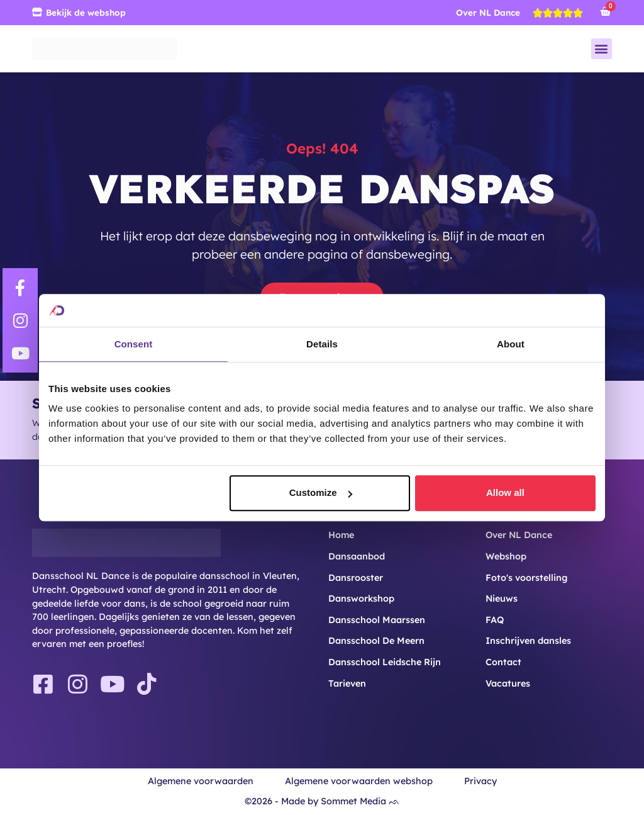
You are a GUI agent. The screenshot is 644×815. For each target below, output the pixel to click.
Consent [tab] (134, 344)
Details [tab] (322, 344)
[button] (602, 49)
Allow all (505, 493)
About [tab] (511, 344)
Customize (321, 493)
